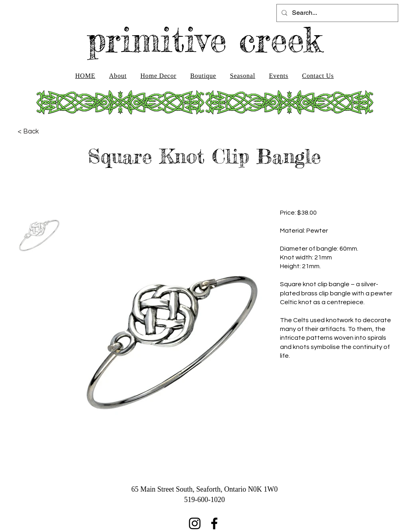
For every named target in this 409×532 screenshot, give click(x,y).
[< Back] (28, 132)
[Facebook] (214, 523)
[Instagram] (195, 523)
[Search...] (337, 13)
